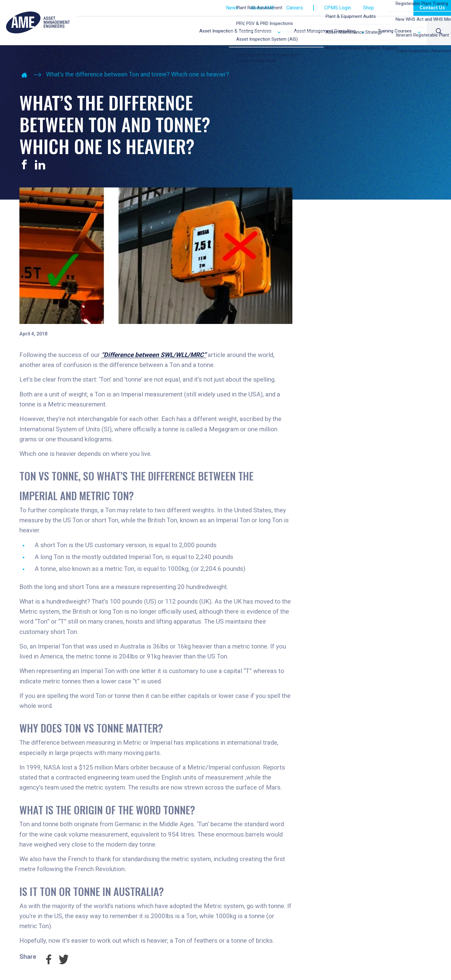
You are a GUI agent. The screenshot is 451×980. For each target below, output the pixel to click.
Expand (279, 32)
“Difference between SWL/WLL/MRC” (154, 355)
